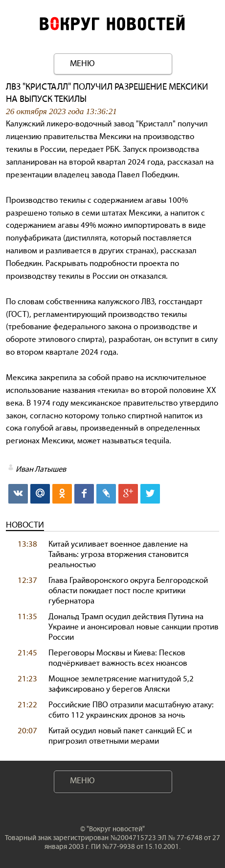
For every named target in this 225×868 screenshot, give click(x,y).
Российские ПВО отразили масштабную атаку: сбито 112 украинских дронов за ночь (131, 710)
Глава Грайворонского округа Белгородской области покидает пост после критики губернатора (128, 591)
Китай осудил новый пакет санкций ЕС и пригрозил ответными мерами (120, 736)
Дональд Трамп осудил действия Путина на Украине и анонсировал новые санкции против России (134, 627)
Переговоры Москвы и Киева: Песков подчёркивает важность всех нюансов (118, 658)
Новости (25, 525)
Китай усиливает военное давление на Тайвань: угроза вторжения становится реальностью (118, 554)
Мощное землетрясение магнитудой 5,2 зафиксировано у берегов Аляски (121, 684)
